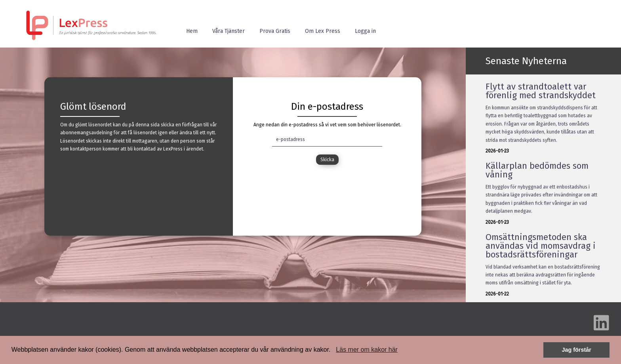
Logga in (365, 31)
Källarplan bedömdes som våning (537, 170)
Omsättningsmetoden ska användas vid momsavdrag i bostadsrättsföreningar (541, 246)
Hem (192, 31)
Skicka (327, 160)
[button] (333, 351)
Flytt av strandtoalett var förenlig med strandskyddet (541, 91)
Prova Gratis (275, 31)
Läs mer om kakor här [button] (367, 350)
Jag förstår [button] (576, 350)
